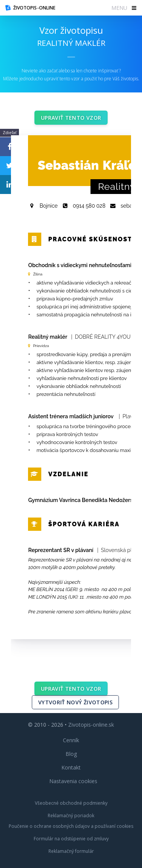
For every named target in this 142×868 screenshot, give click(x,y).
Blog (71, 754)
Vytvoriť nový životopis (75, 702)
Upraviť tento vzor (71, 118)
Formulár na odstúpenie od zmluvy (71, 839)
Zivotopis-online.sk (91, 725)
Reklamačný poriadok (71, 816)
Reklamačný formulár (71, 851)
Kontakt (71, 767)
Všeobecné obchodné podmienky (71, 803)
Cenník (71, 740)
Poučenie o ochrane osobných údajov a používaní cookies (71, 826)
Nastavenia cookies (73, 781)
